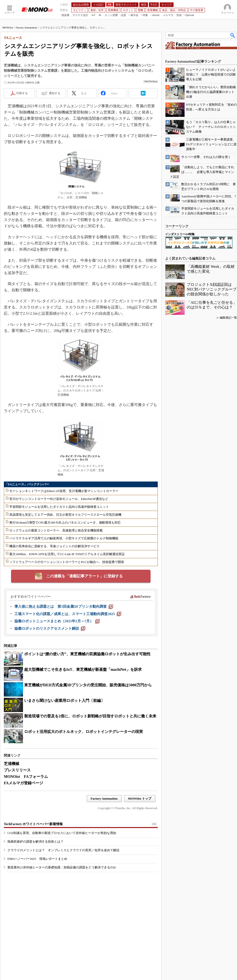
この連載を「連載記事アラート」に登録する (85, 576)
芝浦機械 (11, 764)
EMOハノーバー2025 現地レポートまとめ (37, 859)
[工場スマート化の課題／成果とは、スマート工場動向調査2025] (68, 614)
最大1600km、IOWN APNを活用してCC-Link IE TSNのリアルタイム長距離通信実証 (67, 554)
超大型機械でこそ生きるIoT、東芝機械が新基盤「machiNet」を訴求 (83, 669)
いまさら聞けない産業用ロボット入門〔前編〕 (64, 701)
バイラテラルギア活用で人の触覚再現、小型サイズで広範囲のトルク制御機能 (64, 538)
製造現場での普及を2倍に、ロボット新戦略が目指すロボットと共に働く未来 (90, 716)
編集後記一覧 (228, 318)
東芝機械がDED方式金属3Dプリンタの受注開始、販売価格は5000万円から (88, 685)
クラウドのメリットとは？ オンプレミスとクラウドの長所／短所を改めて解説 (63, 850)
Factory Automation (26, 27)
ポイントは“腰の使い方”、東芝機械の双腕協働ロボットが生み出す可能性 (87, 654)
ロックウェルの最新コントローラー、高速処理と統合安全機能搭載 (56, 530)
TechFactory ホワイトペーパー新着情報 (33, 824)
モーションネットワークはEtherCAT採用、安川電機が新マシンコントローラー (64, 491)
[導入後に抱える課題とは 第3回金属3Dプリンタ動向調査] (64, 606)
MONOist (8, 27)
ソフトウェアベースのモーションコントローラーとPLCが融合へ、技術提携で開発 (67, 562)
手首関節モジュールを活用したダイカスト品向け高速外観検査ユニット (59, 507)
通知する (55, 93)
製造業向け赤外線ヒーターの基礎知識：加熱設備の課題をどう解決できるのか (62, 867)
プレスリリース (17, 770)
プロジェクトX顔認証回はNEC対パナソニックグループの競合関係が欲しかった (212, 289)
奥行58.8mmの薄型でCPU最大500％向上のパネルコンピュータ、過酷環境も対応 (65, 522)
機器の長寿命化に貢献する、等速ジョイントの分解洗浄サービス (54, 546)
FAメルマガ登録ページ (23, 783)
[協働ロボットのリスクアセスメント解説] (50, 628)
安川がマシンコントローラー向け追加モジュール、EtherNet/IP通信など (59, 499)
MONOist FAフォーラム (26, 777)
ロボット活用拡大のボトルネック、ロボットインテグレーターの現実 (84, 732)
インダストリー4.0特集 (180, 234)
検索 (233, 35)
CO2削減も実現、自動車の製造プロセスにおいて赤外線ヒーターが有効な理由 (62, 833)
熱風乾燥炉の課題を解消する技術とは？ (35, 842)
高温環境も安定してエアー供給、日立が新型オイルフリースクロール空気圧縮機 (65, 515)
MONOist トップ (140, 799)
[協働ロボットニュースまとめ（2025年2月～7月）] (57, 621)
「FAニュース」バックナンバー (27, 484)
